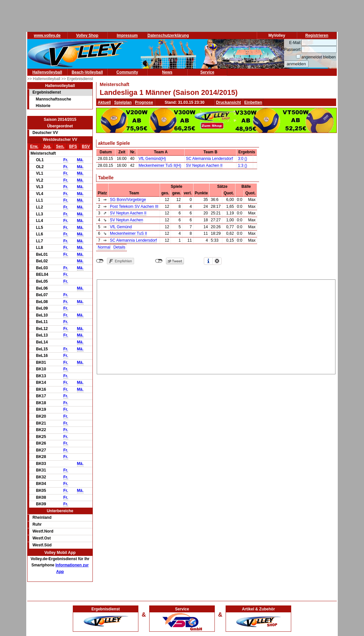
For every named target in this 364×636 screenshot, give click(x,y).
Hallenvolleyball (47, 72)
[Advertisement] (216, 326)
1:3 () (242, 165)
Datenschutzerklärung (168, 35)
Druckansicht (229, 102)
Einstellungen (217, 261)
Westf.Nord (43, 531)
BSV (86, 146)
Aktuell (104, 102)
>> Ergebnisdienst (77, 79)
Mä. (80, 160)
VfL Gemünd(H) (152, 159)
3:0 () (242, 159)
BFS (73, 146)
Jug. (47, 146)
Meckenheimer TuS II (128, 233)
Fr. (66, 160)
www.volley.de (47, 35)
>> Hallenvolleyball (44, 79)
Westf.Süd (42, 545)
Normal (104, 247)
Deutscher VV (45, 133)
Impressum (127, 35)
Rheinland (42, 517)
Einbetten (253, 102)
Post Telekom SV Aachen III (134, 207)
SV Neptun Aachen (126, 220)
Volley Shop (87, 35)
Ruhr (37, 524)
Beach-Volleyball (87, 72)
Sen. (60, 146)
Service (207, 72)
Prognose (144, 102)
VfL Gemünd (121, 227)
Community (127, 72)
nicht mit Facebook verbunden (100, 261)
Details (120, 247)
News (167, 72)
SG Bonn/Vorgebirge (128, 200)
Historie (43, 106)
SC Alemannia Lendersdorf (209, 159)
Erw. (34, 146)
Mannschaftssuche (53, 99)
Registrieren (317, 35)
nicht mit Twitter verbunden (159, 261)
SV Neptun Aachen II (204, 165)
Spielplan (123, 102)
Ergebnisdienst (47, 92)
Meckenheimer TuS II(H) (160, 165)
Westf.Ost (42, 538)
